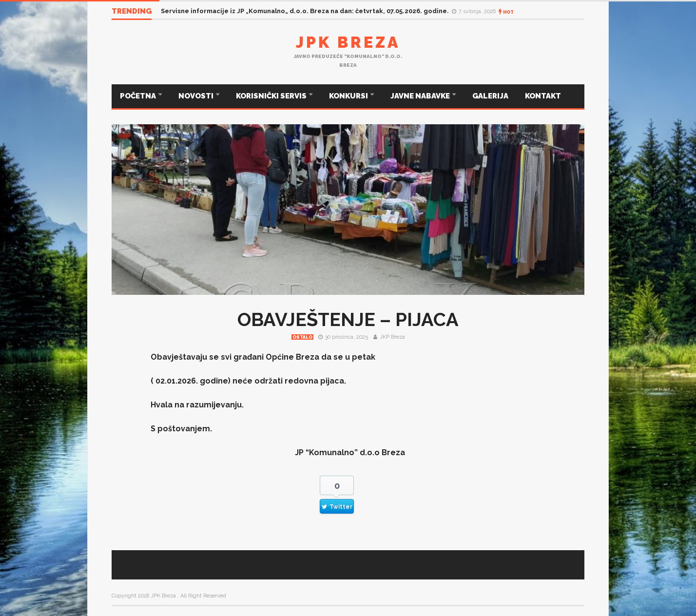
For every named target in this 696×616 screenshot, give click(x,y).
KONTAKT (543, 96)
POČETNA (139, 96)
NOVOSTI (197, 96)
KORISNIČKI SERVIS (272, 96)
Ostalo (302, 337)
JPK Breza (348, 42)
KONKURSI (349, 96)
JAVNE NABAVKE (421, 96)
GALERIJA (490, 96)
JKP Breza (392, 337)
